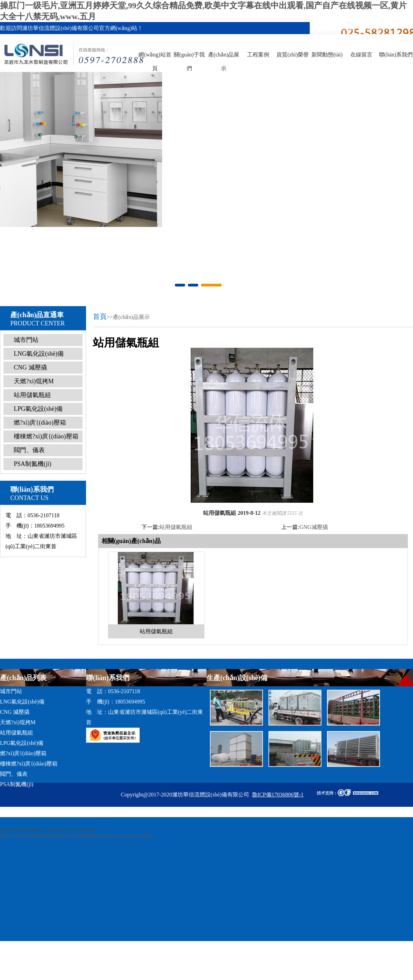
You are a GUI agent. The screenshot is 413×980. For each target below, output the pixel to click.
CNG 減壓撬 (30, 367)
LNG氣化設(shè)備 (39, 354)
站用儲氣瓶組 (32, 395)
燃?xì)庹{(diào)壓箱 (40, 423)
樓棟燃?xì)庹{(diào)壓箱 (46, 436)
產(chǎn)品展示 (224, 61)
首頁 (100, 316)
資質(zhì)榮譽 (293, 55)
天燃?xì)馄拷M (34, 381)
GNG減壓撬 (314, 527)
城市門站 (26, 340)
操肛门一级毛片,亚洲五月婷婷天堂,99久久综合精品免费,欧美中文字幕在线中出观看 (76, 836)
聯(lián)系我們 (396, 55)
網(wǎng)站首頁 (155, 61)
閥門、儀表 (14, 774)
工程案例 (258, 55)
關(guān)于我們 (189, 61)
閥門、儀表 (29, 450)
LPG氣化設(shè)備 (38, 409)
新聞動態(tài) (327, 55)
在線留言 (361, 55)
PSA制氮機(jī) (33, 464)
